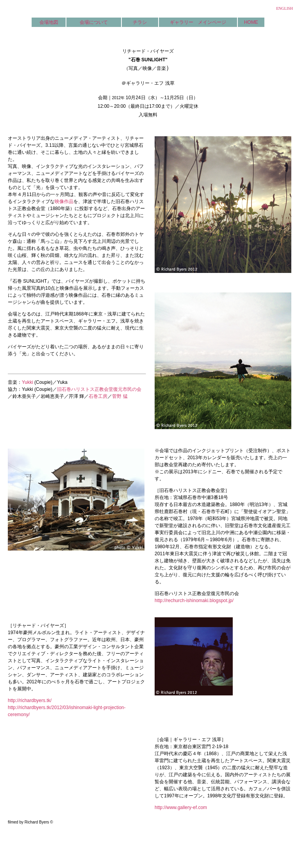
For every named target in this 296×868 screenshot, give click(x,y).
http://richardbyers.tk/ (30, 700)
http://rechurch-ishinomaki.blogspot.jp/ (194, 601)
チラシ (140, 22)
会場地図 (49, 22)
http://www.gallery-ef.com (181, 807)
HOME (251, 22)
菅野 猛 (120, 396)
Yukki (28, 382)
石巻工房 (98, 396)
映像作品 (64, 201)
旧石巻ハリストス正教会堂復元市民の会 (99, 389)
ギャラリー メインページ (198, 22)
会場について (94, 22)
